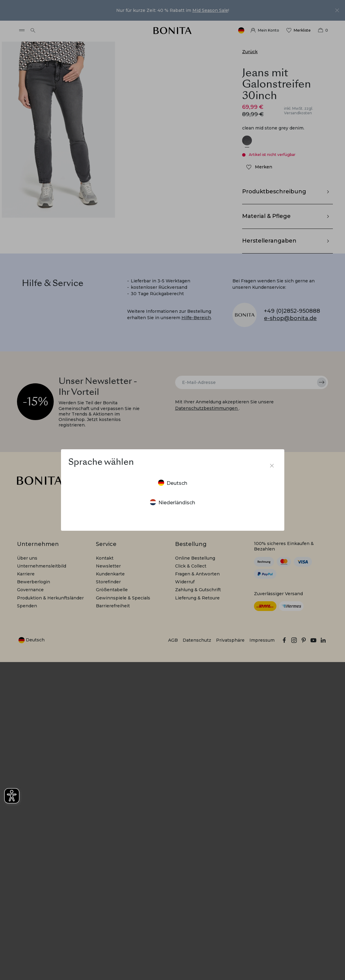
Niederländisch (172, 502)
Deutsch (173, 483)
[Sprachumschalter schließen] (272, 466)
